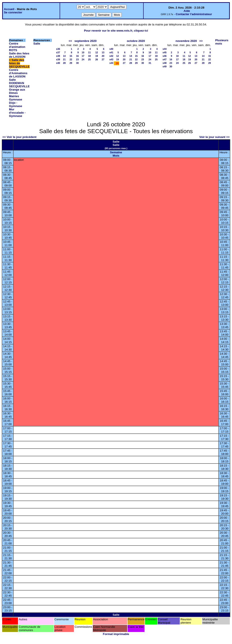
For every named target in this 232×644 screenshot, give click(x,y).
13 (103, 52)
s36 (58, 49)
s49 (165, 66)
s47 (165, 59)
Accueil (9, 9)
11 (89, 52)
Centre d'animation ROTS (17, 47)
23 (77, 59)
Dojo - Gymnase (16, 104)
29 (71, 63)
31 (150, 63)
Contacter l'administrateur (194, 14)
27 (103, 59)
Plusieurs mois (222, 42)
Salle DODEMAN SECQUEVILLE (19, 83)
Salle (37, 44)
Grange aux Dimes (17, 91)
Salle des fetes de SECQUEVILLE (19, 63)
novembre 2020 (186, 41)
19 (97, 56)
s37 (58, 52)
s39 (58, 59)
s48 (165, 63)
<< (70, 41)
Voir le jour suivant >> (214, 137)
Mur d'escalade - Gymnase (17, 113)
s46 (165, 56)
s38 (58, 56)
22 (71, 59)
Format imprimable (116, 634)
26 (97, 59)
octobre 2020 (136, 41)
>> (201, 41)
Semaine (116, 152)
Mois (116, 156)
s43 (111, 59)
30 (77, 63)
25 (89, 59)
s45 (165, 52)
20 (103, 56)
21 (64, 59)
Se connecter (13, 12)
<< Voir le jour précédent (19, 137)
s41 (111, 52)
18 (89, 56)
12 (97, 52)
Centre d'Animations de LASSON (18, 73)
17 (83, 56)
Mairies (14, 96)
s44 (111, 63)
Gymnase (16, 99)
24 (83, 59)
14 (64, 56)
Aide (187, 11)
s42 (111, 56)
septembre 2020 (86, 41)
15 (71, 56)
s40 (58, 63)
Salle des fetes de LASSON (19, 55)
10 (83, 52)
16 (77, 56)
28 (64, 63)
